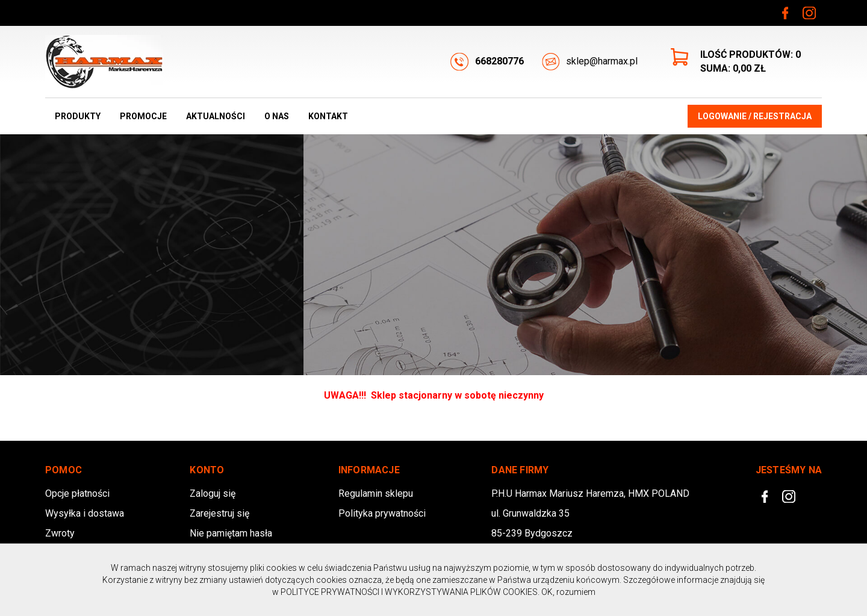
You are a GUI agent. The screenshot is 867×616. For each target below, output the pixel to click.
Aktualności (216, 116)
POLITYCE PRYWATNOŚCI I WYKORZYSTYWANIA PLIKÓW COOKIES (409, 592)
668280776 (487, 62)
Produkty (78, 116)
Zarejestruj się (219, 513)
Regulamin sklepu (376, 493)
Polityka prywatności (382, 513)
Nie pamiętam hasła (231, 533)
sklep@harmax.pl (590, 62)
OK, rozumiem (568, 592)
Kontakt (328, 116)
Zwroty (60, 533)
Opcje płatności (77, 493)
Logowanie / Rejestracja (755, 116)
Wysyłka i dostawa (85, 513)
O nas (277, 116)
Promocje (143, 116)
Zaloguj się (213, 493)
